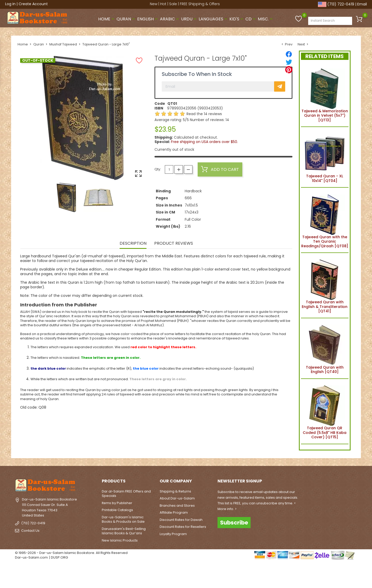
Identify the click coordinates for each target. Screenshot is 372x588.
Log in (10, 4)
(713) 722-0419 (341, 4)
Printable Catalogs (117, 510)
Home (107, 19)
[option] (66, 197)
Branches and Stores (177, 506)
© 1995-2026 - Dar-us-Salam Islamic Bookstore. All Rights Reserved (71, 553)
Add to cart (220, 169)
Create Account (33, 4)
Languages (214, 19)
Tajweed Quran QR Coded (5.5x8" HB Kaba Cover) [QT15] (325, 411)
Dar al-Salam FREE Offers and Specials (126, 494)
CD (251, 19)
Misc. (266, 19)
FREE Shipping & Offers (200, 4)
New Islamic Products (120, 540)
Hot (163, 4)
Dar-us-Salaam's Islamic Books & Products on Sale (123, 519)
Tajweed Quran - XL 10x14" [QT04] (325, 157)
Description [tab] (133, 244)
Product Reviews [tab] (174, 244)
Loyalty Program (173, 534)
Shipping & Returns (175, 491)
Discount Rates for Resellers (183, 527)
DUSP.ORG (59, 557)
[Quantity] (169, 169)
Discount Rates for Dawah (181, 520)
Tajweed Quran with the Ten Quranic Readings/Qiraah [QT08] (325, 220)
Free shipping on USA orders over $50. (204, 142)
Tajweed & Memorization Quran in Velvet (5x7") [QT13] (325, 94)
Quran (126, 19)
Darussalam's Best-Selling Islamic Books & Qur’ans (124, 531)
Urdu (189, 19)
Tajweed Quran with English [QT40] (325, 348)
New (154, 4)
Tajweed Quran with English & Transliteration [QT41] (325, 285)
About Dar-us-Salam (177, 498)
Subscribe (234, 523)
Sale (173, 4)
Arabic (170, 19)
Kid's (237, 19)
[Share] (289, 54)
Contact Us (30, 531)
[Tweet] (289, 62)
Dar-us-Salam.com (31, 557)
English (148, 19)
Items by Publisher (117, 503)
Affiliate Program (174, 512)
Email (362, 4)
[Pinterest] (289, 70)
